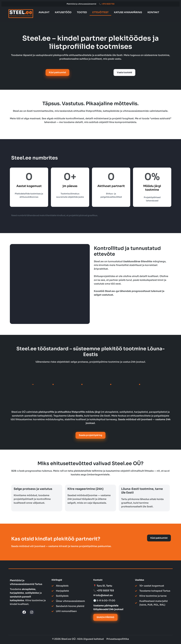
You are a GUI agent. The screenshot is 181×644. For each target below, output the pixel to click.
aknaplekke (29, 589)
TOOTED (82, 12)
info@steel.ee (104, 595)
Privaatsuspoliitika (118, 639)
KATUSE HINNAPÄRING (128, 12)
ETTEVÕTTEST (100, 12)
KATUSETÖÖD (63, 12)
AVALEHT (44, 12)
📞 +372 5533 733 (107, 4)
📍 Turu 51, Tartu (103, 586)
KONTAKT (153, 12)
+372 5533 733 (105, 591)
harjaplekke (17, 593)
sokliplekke (32, 593)
